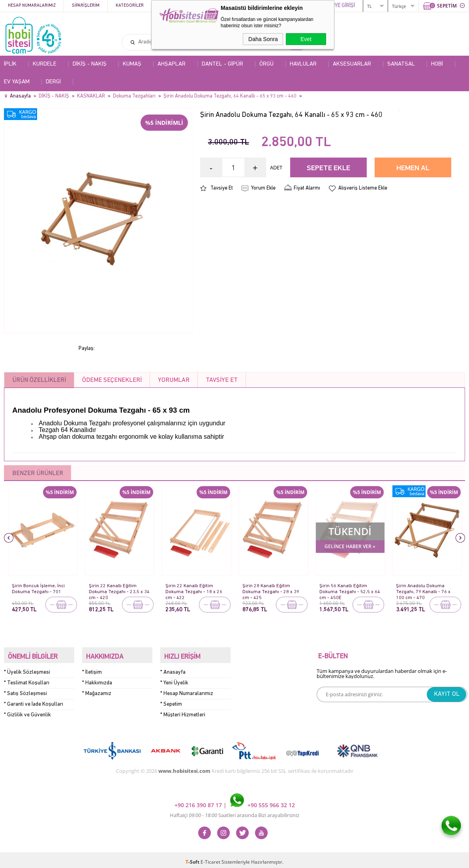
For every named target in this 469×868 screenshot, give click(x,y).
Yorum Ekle (263, 188)
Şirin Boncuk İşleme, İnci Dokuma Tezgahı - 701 (39, 589)
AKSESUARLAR (352, 64)
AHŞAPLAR (172, 64)
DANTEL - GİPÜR (222, 64)
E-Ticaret (210, 858)
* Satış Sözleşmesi (25, 689)
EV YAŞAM (17, 82)
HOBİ (437, 64)
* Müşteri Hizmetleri (183, 711)
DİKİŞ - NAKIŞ (90, 64)
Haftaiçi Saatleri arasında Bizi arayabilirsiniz (234, 811)
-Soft (193, 858)
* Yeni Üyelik (174, 679)
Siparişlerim (86, 6)
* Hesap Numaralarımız (187, 689)
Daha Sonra (263, 39)
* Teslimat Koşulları (27, 679)
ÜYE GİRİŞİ (343, 6)
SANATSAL (401, 64)
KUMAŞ (132, 64)
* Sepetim (171, 700)
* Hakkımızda (97, 679)
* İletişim (92, 668)
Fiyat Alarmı (307, 188)
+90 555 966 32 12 (263, 801)
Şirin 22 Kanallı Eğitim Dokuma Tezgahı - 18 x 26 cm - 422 (194, 589)
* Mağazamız (97, 689)
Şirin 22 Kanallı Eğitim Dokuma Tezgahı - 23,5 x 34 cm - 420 (116, 589)
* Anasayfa (173, 668)
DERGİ (53, 82)
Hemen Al (413, 168)
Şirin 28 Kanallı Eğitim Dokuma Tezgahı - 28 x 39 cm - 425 (271, 589)
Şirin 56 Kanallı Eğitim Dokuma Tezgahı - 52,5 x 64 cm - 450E (347, 589)
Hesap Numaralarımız (32, 6)
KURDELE (45, 64)
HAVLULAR (303, 64)
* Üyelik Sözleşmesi (27, 668)
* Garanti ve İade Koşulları (34, 700)
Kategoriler (130, 6)
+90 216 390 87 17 (199, 801)
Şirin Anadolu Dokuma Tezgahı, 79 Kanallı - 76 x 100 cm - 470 (424, 589)
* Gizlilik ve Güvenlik (27, 711)
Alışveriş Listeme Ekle (363, 188)
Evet (306, 39)
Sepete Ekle (328, 168)
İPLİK (10, 64)
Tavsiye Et (222, 188)
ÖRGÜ (266, 64)
